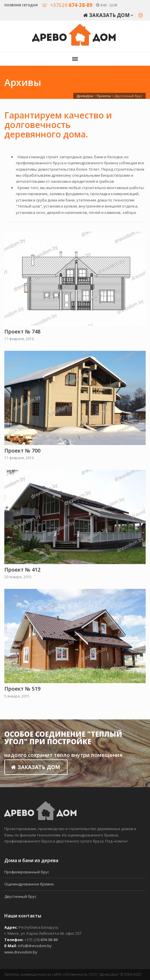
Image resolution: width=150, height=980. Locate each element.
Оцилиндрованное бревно (29, 884)
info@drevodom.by (35, 946)
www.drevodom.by (21, 952)
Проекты (104, 96)
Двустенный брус (20, 896)
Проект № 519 (22, 689)
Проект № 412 (22, 570)
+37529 (71, 5)
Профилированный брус (27, 872)
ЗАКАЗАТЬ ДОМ (35, 767)
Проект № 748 (22, 331)
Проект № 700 (22, 451)
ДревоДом (85, 96)
